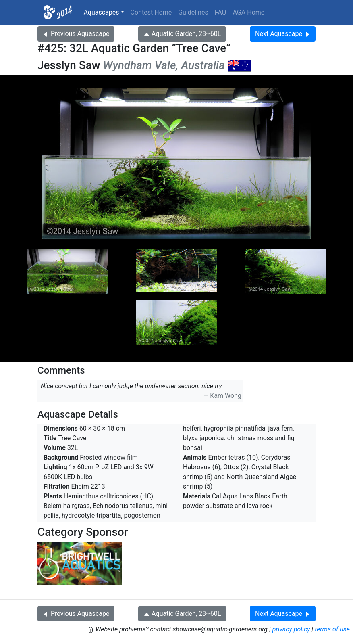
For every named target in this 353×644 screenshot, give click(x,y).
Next (283, 34)
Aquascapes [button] (101, 12)
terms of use (332, 629)
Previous (76, 34)
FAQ (221, 12)
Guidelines (193, 12)
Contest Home (151, 12)
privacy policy (291, 629)
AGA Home (249, 12)
